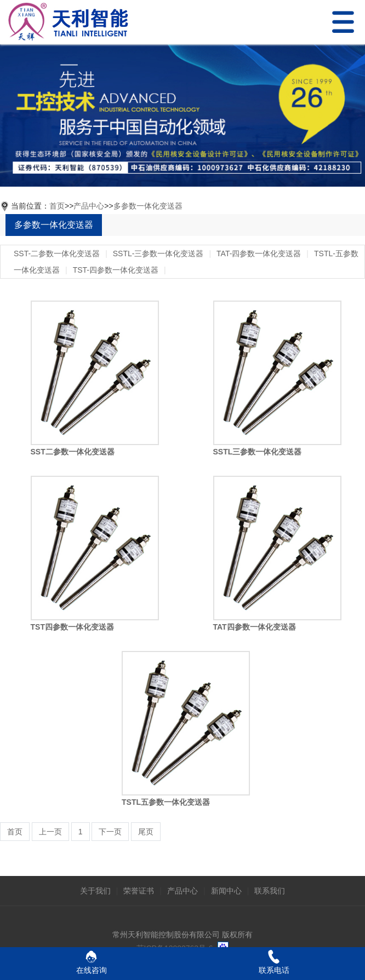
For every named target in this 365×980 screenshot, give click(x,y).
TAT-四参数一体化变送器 (259, 253)
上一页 (50, 832)
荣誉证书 (139, 891)
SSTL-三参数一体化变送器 (158, 253)
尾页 (146, 832)
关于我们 (95, 891)
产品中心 (89, 206)
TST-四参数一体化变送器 (116, 270)
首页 (57, 206)
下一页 (110, 832)
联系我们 (270, 891)
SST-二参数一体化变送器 (57, 253)
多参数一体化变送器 (148, 206)
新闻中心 (226, 891)
